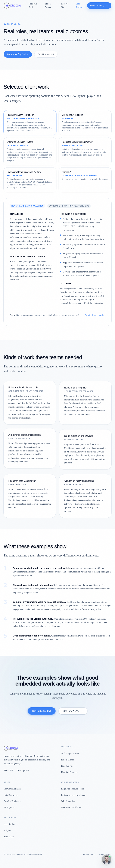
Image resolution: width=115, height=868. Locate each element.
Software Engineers (12, 789)
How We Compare (69, 772)
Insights (7, 830)
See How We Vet (46, 54)
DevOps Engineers (12, 801)
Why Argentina (68, 801)
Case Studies (79, 5)
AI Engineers (10, 807)
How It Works (48, 5)
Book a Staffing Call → (18, 54)
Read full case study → (94, 317)
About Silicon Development (16, 770)
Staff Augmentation (70, 753)
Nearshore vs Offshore (71, 807)
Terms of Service (105, 854)
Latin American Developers (74, 795)
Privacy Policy (89, 854)
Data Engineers (10, 795)
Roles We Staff (33, 5)
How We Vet (65, 5)
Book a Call (9, 837)
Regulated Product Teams (73, 789)
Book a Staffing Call (99, 6)
